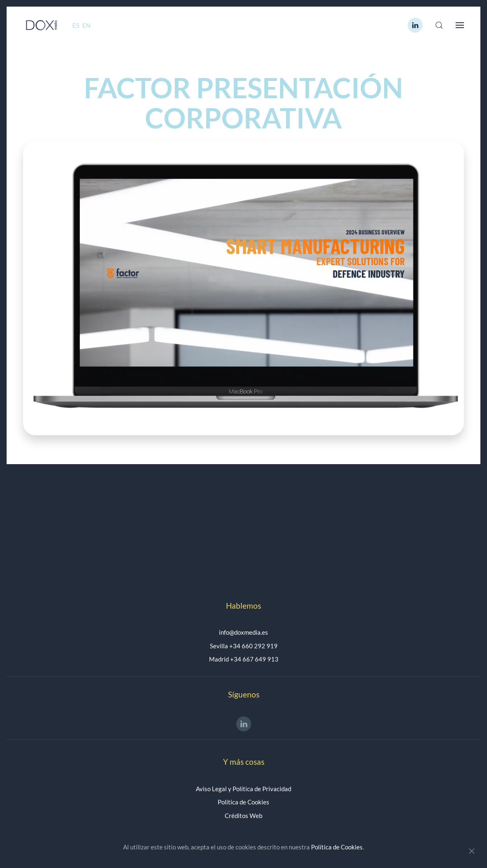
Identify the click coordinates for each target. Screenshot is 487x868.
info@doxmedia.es (243, 632)
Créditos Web (243, 816)
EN (86, 25)
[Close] (472, 851)
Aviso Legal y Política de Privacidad (243, 789)
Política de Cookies (243, 802)
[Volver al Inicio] (42, 25)
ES (76, 25)
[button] (439, 25)
